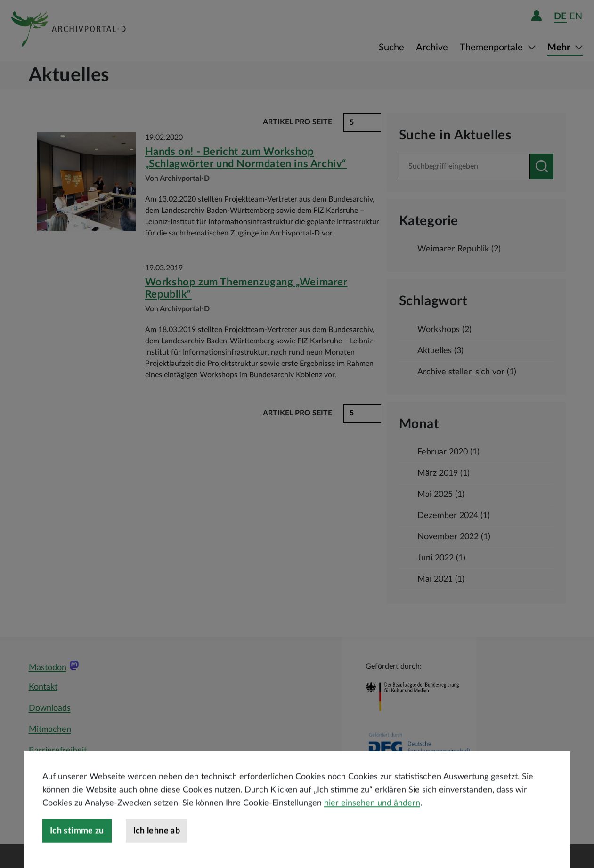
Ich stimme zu (77, 855)
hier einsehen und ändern (372, 827)
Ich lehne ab (157, 855)
